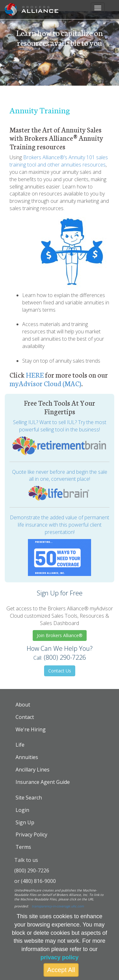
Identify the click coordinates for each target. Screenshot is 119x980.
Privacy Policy (31, 834)
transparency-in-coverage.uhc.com (58, 906)
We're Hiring (31, 729)
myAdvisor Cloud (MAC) (45, 383)
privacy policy (59, 957)
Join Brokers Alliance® (60, 635)
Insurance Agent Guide (43, 782)
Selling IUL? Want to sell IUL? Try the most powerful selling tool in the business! (60, 426)
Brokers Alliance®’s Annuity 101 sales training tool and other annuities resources (59, 161)
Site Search (29, 798)
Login (22, 810)
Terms (23, 847)
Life (20, 745)
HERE (35, 375)
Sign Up (25, 822)
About (23, 705)
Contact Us (60, 671)
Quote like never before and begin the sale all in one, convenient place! (60, 476)
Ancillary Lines (33, 770)
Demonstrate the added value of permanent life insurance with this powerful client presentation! (60, 525)
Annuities (27, 757)
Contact (25, 717)
